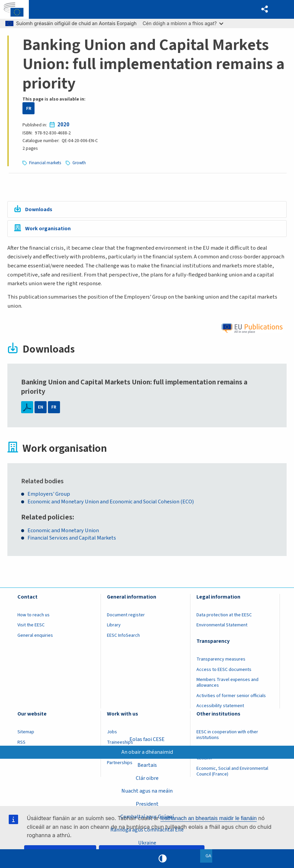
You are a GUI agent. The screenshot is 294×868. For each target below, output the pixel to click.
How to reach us (34, 617)
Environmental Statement (222, 627)
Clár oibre (147, 777)
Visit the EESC (31, 627)
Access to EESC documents (224, 672)
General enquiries (35, 638)
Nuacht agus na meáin (147, 790)
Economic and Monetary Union (65, 532)
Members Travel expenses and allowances (227, 685)
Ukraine (147, 843)
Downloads (40, 209)
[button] (264, 10)
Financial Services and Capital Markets (75, 540)
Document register (126, 617)
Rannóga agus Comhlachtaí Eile (147, 829)
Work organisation (49, 230)
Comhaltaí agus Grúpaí (147, 816)
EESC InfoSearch (123, 638)
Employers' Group (50, 496)
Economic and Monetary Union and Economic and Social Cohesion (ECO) (114, 504)
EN (41, 409)
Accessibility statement (220, 708)
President (147, 803)
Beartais (147, 764)
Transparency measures (221, 662)
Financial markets (45, 163)
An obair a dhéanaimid (147, 751)
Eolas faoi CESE (147, 738)
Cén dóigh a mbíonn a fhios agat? (183, 23)
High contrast (163, 859)
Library (114, 627)
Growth (80, 163)
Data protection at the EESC (224, 617)
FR (29, 108)
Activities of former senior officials (231, 698)
